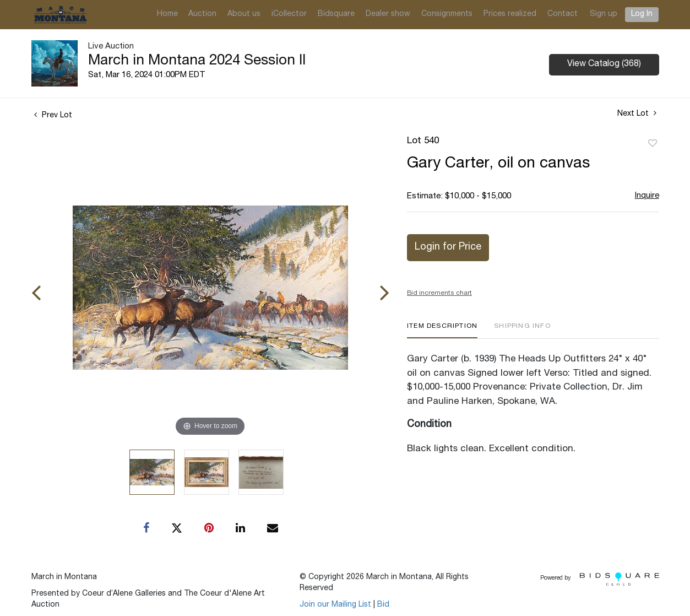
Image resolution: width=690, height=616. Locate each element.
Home (167, 14)
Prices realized (510, 14)
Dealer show (388, 14)
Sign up (604, 14)
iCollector (289, 14)
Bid (383, 605)
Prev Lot (53, 116)
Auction (202, 14)
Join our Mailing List (335, 605)
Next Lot (637, 114)
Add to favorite (653, 144)
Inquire (647, 196)
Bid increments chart (439, 293)
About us (244, 14)
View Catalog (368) (604, 64)
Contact (563, 14)
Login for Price (448, 247)
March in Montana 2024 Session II (197, 61)
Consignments (447, 14)
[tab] (442, 330)
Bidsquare (336, 14)
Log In (642, 14)
